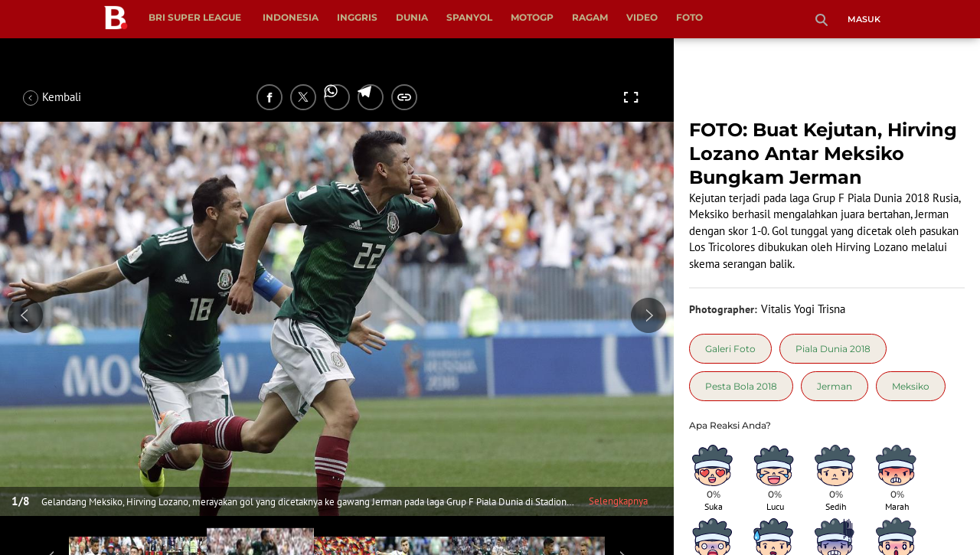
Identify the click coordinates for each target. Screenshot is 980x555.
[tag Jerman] (835, 386)
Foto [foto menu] (689, 17)
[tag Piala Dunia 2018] (833, 349)
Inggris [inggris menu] (357, 17)
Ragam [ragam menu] (590, 17)
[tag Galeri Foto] (730, 349)
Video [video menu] (642, 17)
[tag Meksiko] (911, 386)
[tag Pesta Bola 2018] (741, 386)
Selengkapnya (618, 501)
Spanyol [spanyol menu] (469, 17)
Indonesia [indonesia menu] (291, 17)
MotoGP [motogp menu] (532, 17)
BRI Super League (195, 17)
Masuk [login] (864, 19)
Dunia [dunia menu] (412, 17)
